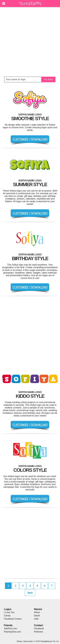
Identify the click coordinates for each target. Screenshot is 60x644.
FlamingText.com (12, 632)
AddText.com (10, 628)
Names (38, 609)
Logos (8, 609)
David (37, 616)
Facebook (39, 628)
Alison (37, 612)
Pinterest (38, 632)
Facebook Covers (13, 619)
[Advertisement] (30, 42)
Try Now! (48, 79)
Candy (7, 616)
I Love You (9, 612)
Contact (38, 625)
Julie (36, 619)
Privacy (19, 641)
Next (30, 593)
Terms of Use (28, 641)
